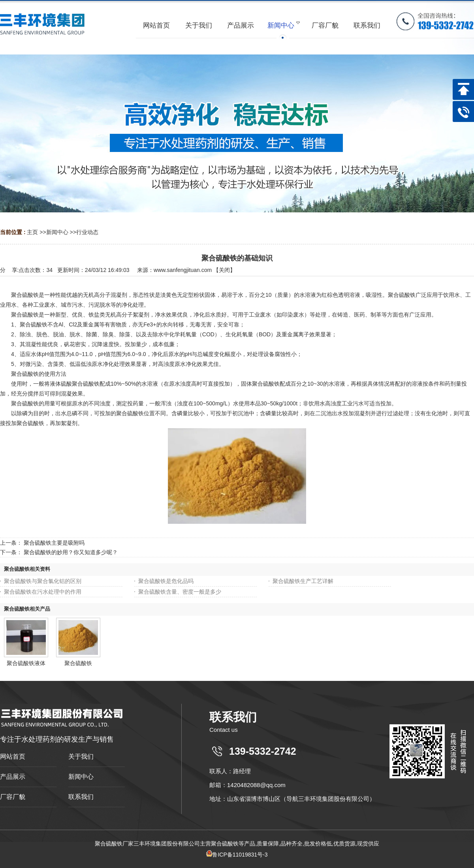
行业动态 (87, 232)
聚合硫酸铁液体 (26, 663)
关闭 (224, 270)
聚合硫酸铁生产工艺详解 (303, 581)
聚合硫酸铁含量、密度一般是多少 (180, 592)
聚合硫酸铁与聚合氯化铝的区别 (43, 581)
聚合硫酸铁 (78, 663)
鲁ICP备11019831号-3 (237, 855)
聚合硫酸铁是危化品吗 (166, 581)
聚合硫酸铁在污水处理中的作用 (43, 592)
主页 (32, 232)
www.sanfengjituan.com (183, 270)
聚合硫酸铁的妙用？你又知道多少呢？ (71, 552)
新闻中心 (57, 232)
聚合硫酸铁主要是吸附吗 (54, 543)
